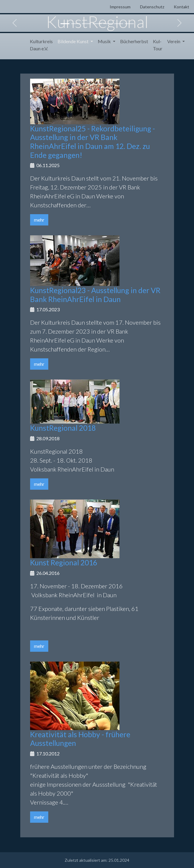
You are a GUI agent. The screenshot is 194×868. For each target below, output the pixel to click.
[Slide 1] (65, 24)
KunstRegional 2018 (63, 428)
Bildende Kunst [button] (73, 41)
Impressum (120, 7)
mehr (39, 220)
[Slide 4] (97, 24)
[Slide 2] (76, 24)
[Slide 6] (119, 24)
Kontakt (181, 7)
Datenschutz (152, 7)
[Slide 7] (129, 24)
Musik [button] (105, 41)
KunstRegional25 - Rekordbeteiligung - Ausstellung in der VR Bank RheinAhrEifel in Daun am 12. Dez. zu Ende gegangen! (93, 142)
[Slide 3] (86, 24)
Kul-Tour (158, 45)
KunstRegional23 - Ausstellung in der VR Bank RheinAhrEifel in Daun (95, 295)
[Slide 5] (108, 24)
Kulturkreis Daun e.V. (41, 45)
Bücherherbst (134, 41)
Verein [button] (174, 41)
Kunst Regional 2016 (64, 563)
